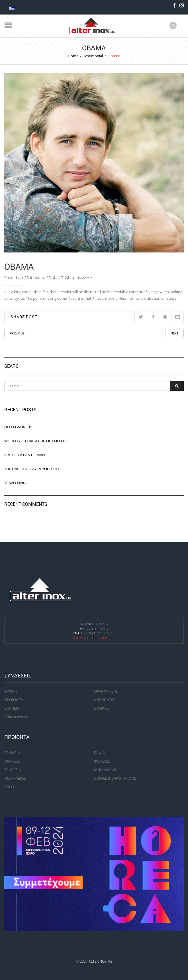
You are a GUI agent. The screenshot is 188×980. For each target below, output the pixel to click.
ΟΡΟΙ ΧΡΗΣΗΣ (106, 691)
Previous (17, 333)
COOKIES (102, 708)
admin (87, 278)
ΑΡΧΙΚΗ (11, 691)
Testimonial (93, 56)
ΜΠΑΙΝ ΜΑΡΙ (105, 770)
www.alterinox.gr (94, 638)
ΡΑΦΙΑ (99, 753)
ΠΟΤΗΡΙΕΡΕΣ (15, 778)
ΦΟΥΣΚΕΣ (102, 761)
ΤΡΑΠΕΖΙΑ (13, 770)
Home (73, 56)
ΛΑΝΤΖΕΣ (12, 761)
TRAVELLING (15, 483)
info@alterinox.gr (99, 633)
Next (174, 333)
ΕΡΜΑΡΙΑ (12, 753)
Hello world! (18, 427)
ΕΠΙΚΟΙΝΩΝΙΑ (16, 717)
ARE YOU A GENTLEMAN (25, 455)
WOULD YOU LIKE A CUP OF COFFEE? (35, 441)
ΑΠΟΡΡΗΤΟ (104, 700)
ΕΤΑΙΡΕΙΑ (12, 708)
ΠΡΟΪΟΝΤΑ (14, 700)
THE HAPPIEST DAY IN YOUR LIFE (32, 469)
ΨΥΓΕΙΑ (10, 787)
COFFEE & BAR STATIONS (115, 778)
